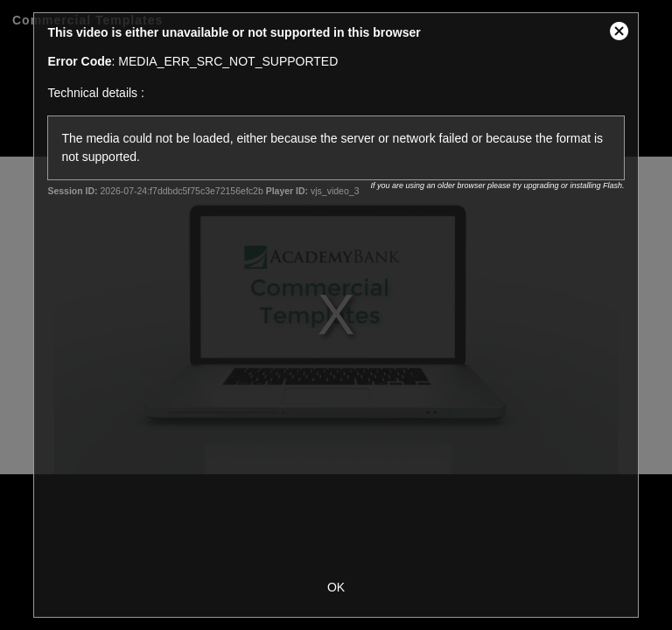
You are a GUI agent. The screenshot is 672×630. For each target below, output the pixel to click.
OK (336, 587)
